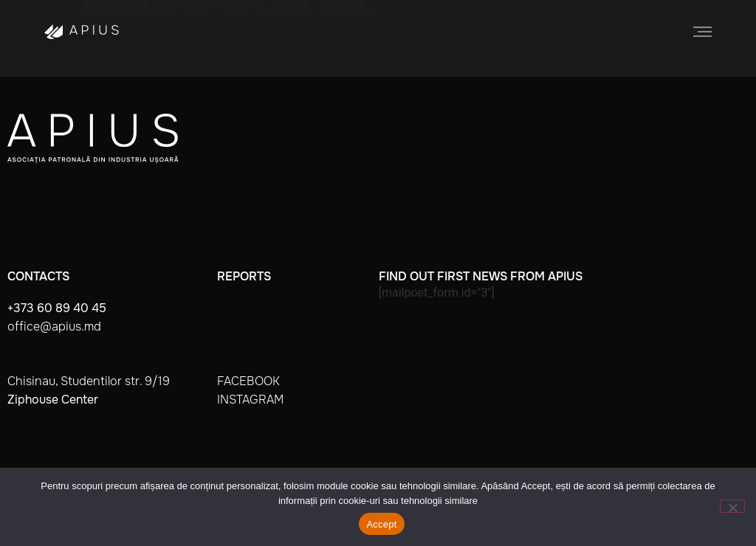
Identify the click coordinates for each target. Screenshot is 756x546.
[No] (732, 506)
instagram (250, 400)
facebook (248, 381)
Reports (244, 276)
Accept (381, 524)
